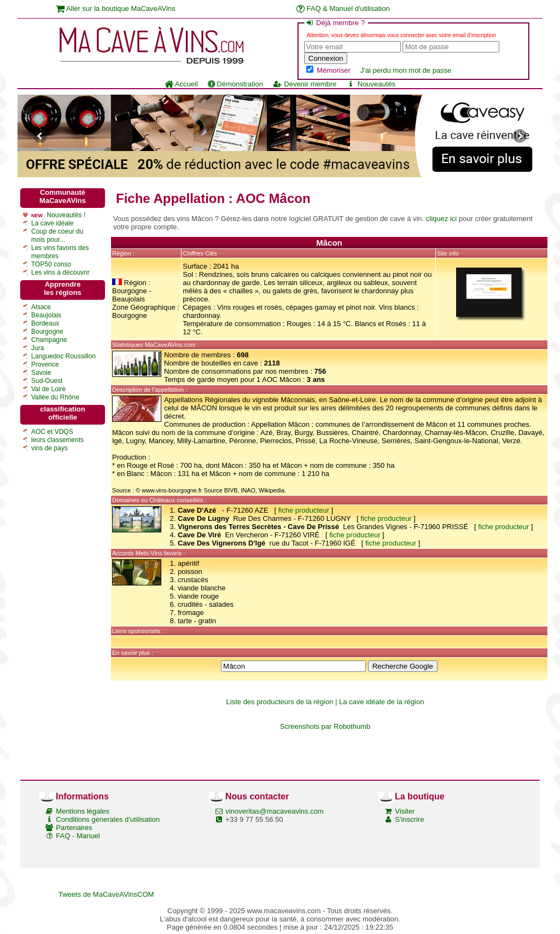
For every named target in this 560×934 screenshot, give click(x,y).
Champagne (49, 340)
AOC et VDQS (52, 432)
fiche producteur (304, 510)
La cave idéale (52, 223)
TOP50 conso (51, 264)
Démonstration (235, 84)
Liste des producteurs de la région (280, 702)
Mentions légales (83, 811)
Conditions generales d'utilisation (108, 819)
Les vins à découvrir (60, 272)
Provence (45, 364)
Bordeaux (45, 323)
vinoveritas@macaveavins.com (274, 811)
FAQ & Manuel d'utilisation (343, 8)
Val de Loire (48, 389)
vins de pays (49, 448)
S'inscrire (409, 819)
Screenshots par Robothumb (325, 726)
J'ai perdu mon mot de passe (406, 70)
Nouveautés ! (66, 215)
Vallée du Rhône (55, 397)
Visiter (405, 811)
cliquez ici (441, 219)
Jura (37, 348)
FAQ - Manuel (78, 836)
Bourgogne (47, 332)
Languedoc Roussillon (63, 356)
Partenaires (74, 828)
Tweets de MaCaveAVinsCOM (106, 894)
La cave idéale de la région (381, 702)
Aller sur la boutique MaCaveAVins (116, 8)
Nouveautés (371, 84)
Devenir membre (305, 84)
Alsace (41, 307)
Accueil (181, 84)
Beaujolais (46, 315)
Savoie (41, 373)
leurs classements (57, 440)
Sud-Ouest (47, 381)
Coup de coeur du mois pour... (57, 236)
